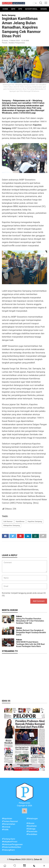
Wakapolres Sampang (12, 525)
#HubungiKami (8, 850)
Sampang (12, 15)
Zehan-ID (38, 859)
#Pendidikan (32, 834)
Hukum (19, 616)
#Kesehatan (32, 826)
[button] (35, 3)
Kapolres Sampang (35, 521)
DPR (20, 9)
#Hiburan (30, 823)
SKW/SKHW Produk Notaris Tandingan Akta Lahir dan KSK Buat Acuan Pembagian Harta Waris (30, 644)
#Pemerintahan (9, 824)
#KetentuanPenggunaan (12, 844)
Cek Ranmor (8, 521)
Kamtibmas (20, 521)
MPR (13, 9)
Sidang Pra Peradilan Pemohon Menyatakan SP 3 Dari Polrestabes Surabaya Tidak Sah (30, 621)
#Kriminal (6, 827)
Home (5, 9)
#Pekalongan (32, 819)
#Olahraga (31, 829)
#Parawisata (32, 831)
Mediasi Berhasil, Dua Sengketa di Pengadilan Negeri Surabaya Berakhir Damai (31, 632)
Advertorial (31, 9)
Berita (4, 15)
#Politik (5, 830)
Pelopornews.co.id (22, 101)
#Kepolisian (7, 819)
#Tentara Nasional (10, 821)
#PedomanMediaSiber (12, 847)
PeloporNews (15, 859)
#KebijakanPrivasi (10, 842)
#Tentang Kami (9, 839)
